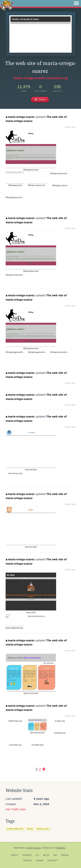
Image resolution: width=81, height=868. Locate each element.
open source (34, 848)
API (55, 855)
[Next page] (44, 769)
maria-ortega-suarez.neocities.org (40, 78)
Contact (53, 861)
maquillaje (43, 829)
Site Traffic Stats (16, 809)
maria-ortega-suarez (20, 117)
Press (65, 855)
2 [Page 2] (40, 769)
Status (27, 861)
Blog (46, 855)
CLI (37, 855)
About (15, 855)
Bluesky (61, 848)
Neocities (19, 848)
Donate (27, 855)
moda (30, 829)
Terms (39, 861)
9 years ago (70, 127)
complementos (15, 829)
